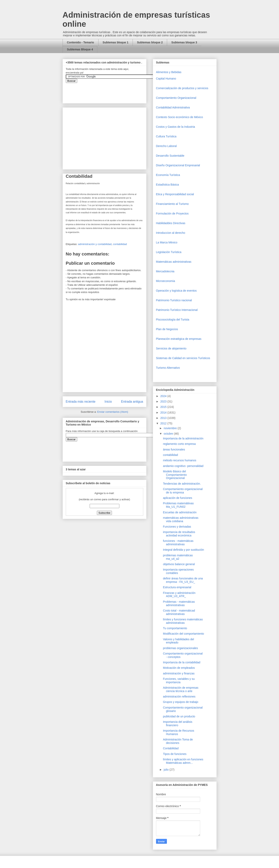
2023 (164, 401)
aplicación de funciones (178, 498)
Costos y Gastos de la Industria (176, 127)
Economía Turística (168, 175)
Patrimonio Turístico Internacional (177, 310)
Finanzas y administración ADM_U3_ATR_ (179, 595)
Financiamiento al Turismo (172, 204)
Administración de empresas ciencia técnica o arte (181, 689)
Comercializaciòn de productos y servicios (182, 88)
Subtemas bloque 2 (150, 42)
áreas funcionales (174, 449)
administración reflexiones (179, 696)
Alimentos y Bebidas (169, 72)
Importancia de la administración (183, 438)
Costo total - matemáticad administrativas (179, 612)
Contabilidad (171, 748)
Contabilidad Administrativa (173, 107)
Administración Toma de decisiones (178, 741)
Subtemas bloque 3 (184, 42)
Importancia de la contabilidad (182, 662)
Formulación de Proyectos (172, 213)
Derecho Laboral (166, 146)
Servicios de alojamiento (171, 348)
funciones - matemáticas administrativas (178, 543)
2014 (164, 413)
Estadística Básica (167, 185)
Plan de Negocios (167, 329)
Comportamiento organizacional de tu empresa (183, 491)
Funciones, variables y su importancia (179, 681)
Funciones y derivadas (177, 527)
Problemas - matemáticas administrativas (179, 603)
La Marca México (167, 242)
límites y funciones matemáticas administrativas (183, 621)
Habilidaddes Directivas (171, 223)
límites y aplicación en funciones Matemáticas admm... (183, 761)
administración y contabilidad (95, 244)
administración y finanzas (179, 673)
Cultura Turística (166, 136)
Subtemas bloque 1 (116, 42)
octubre (169, 434)
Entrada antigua (132, 402)
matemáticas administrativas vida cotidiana (181, 519)
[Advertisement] (12, 789)
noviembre (171, 428)
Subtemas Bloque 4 (80, 49)
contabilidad (120, 244)
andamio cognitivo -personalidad (183, 466)
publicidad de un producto (179, 716)
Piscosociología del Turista (173, 320)
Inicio (108, 402)
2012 (164, 423)
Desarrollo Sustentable (170, 156)
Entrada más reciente (81, 402)
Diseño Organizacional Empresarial (178, 165)
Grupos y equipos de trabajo (181, 702)
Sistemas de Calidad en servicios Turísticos (183, 358)
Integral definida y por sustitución (183, 550)
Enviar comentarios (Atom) (113, 412)
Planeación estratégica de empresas (179, 339)
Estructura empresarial (177, 587)
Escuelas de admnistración (180, 512)
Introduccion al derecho (171, 233)
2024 (164, 396)
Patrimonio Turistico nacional (174, 300)
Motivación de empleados (179, 668)
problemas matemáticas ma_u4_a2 (178, 557)
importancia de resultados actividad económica (179, 534)
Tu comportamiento (175, 628)
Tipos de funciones (175, 754)
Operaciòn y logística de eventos (176, 291)
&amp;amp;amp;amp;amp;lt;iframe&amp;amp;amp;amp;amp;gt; (111, 91)
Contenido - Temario (81, 42)
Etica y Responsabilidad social (175, 194)
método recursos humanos (180, 460)
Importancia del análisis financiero (178, 724)
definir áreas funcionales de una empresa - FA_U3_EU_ (183, 580)
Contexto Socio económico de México (180, 117)
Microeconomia (166, 281)
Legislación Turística (169, 252)
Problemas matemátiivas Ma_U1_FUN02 (178, 505)
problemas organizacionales (180, 648)
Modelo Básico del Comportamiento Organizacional (175, 475)
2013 (164, 418)
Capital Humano (166, 79)
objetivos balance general (179, 564)
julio (167, 770)
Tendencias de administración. (182, 484)
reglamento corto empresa (179, 444)
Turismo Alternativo (168, 368)
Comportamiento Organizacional (176, 98)
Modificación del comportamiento (183, 634)
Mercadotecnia (165, 271)
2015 (164, 407)
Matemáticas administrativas (174, 262)
